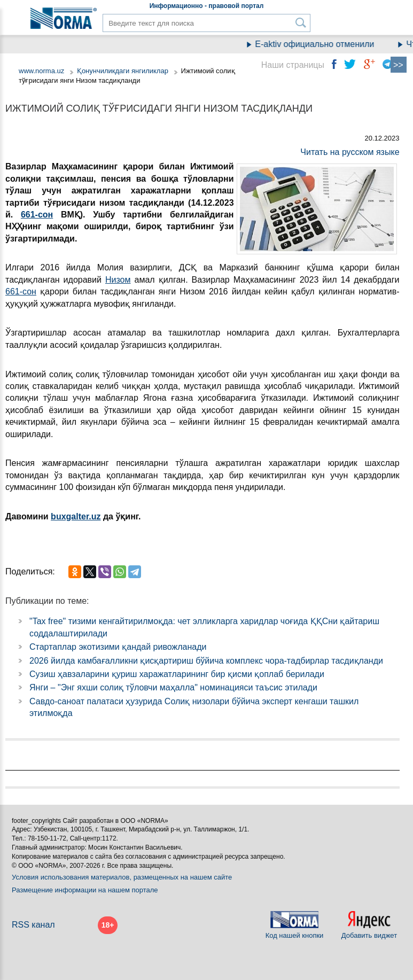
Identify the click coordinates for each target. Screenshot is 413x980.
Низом (118, 280)
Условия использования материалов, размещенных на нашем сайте (122, 877)
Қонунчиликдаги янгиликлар (124, 71)
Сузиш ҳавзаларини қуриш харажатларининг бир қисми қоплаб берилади (177, 674)
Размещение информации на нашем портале (85, 890)
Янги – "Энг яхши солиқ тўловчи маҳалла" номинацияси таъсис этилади (173, 687)
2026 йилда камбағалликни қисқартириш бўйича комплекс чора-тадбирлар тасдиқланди (206, 661)
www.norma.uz (41, 71)
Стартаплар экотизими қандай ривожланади (118, 647)
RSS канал (33, 925)
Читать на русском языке (350, 152)
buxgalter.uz (76, 516)
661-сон (37, 215)
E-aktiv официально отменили (319, 44)
